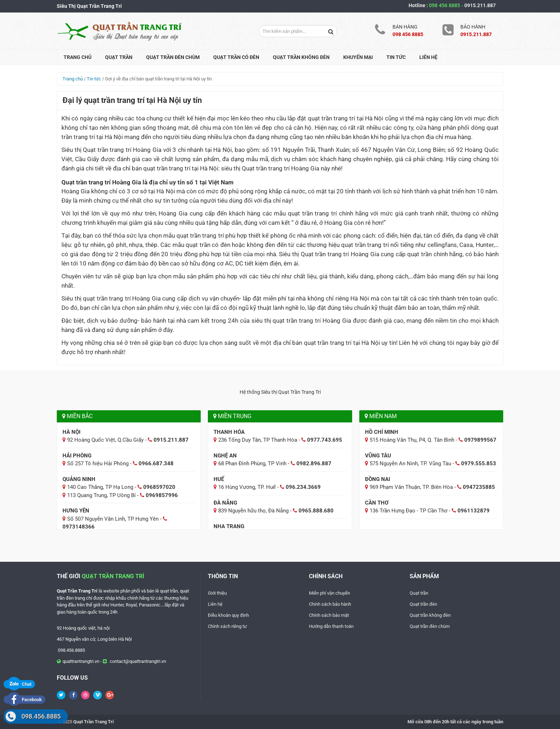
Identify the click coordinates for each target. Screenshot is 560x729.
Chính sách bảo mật (329, 615)
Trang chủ (77, 57)
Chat (19, 684)
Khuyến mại (358, 57)
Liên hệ (428, 57)
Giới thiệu (217, 593)
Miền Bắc (77, 416)
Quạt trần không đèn (301, 57)
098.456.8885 (41, 716)
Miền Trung (232, 416)
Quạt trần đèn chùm (173, 57)
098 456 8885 (447, 5)
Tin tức (396, 57)
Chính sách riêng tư (227, 626)
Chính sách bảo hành (330, 604)
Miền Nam (381, 416)
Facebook (24, 700)
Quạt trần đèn (423, 604)
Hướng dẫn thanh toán (331, 626)
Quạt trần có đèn (236, 57)
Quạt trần (119, 57)
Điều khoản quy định (228, 615)
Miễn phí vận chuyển (329, 593)
